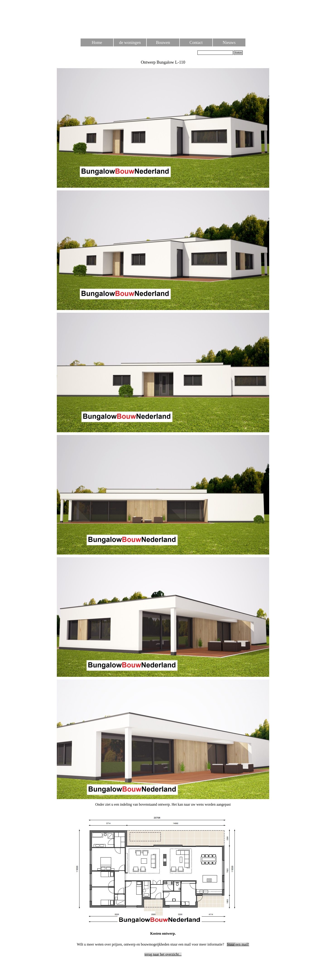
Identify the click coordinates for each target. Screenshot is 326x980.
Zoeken (238, 53)
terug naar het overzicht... (163, 954)
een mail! (238, 944)
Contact (196, 42)
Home (97, 42)
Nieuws (229, 42)
